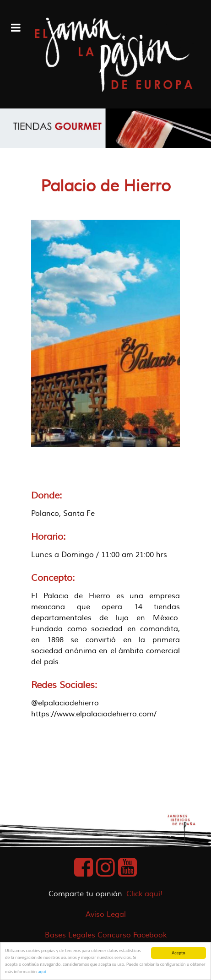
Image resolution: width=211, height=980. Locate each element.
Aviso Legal (106, 915)
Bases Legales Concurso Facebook (106, 935)
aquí (42, 972)
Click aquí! (145, 894)
